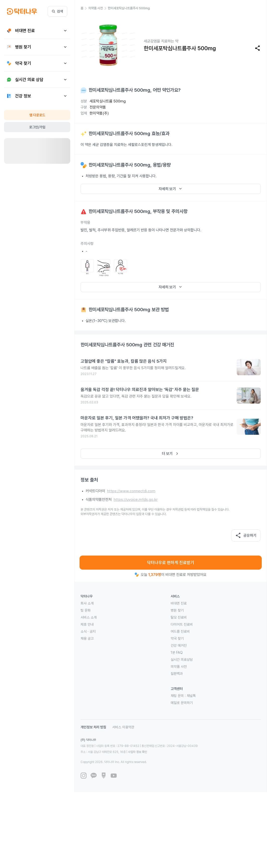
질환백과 (177, 674)
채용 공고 (87, 638)
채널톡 (191, 696)
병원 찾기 (177, 610)
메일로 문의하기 (182, 703)
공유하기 (246, 535)
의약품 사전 (179, 667)
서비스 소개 (89, 617)
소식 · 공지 (88, 631)
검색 (57, 11)
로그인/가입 (37, 127)
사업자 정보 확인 (138, 752)
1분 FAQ (177, 653)
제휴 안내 (87, 624)
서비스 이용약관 (123, 727)
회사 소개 (87, 603)
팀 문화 (86, 610)
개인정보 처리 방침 (93, 727)
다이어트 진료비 (182, 624)
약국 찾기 (177, 638)
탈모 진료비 (179, 617)
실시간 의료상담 (182, 660)
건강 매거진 (179, 645)
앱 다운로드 (37, 115)
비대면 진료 (179, 603)
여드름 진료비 (180, 631)
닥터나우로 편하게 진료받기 (171, 563)
